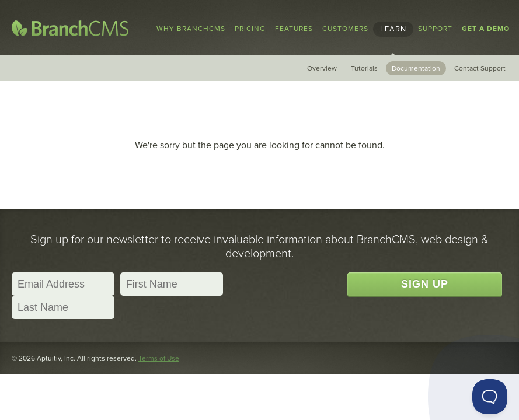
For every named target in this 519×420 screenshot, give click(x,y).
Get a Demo (486, 29)
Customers (345, 29)
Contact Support (480, 68)
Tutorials (364, 68)
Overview (322, 68)
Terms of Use (159, 358)
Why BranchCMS (191, 29)
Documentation (416, 68)
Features (294, 29)
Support (435, 29)
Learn (393, 29)
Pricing (250, 29)
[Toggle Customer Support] (490, 397)
